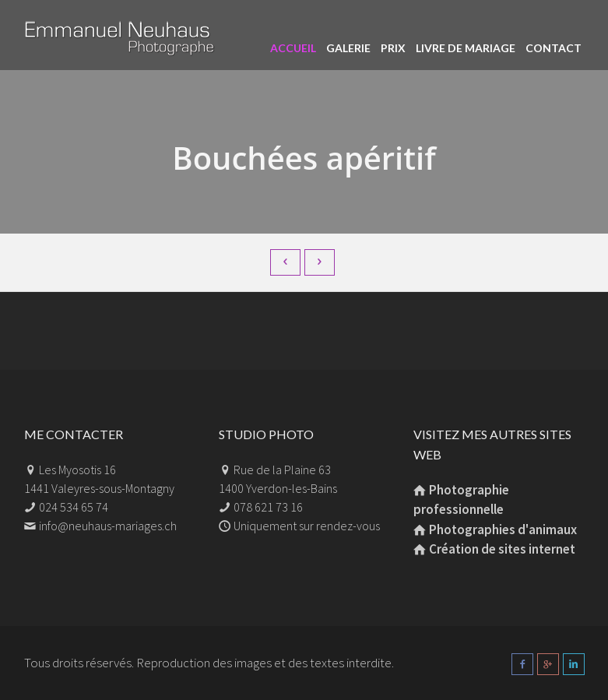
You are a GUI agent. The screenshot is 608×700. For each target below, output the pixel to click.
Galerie (348, 48)
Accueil (293, 48)
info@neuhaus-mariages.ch (108, 526)
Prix (393, 48)
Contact (554, 48)
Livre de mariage (466, 48)
